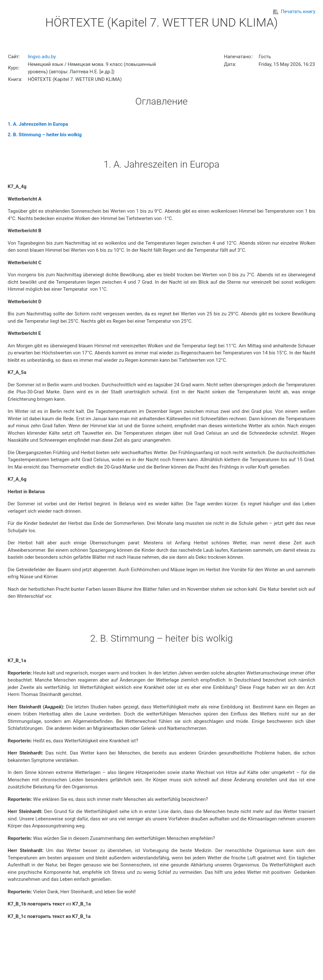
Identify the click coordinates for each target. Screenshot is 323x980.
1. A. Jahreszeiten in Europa (38, 124)
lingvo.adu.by (42, 57)
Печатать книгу (294, 12)
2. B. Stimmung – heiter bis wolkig (45, 135)
